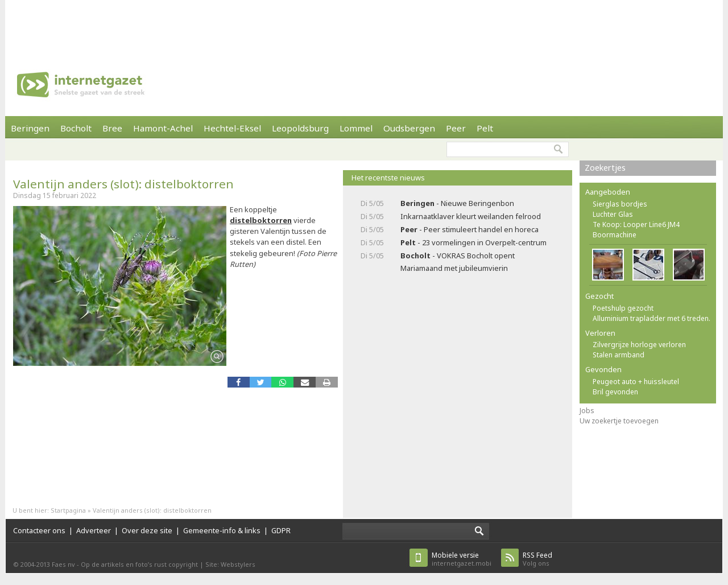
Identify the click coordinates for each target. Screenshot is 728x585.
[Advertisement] (364, 26)
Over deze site (147, 530)
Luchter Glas (613, 214)
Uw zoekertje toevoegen (619, 421)
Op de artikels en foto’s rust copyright (139, 564)
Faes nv (63, 564)
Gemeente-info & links (222, 530)
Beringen (30, 128)
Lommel (356, 128)
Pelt (485, 128)
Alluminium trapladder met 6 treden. (652, 318)
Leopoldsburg (300, 128)
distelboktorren (261, 220)
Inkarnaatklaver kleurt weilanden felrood (471, 216)
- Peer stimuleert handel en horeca (470, 229)
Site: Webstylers (230, 564)
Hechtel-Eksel (232, 128)
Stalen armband (619, 355)
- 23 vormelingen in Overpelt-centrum (473, 242)
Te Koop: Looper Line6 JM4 (636, 224)
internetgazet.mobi (462, 559)
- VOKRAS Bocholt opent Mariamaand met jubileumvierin (458, 261)
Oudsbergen (409, 128)
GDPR (281, 530)
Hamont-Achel (163, 128)
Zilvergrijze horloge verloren (639, 345)
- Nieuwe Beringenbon (457, 203)
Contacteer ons (39, 530)
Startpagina (68, 510)
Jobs (587, 411)
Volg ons (537, 559)
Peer (456, 128)
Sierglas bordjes (620, 204)
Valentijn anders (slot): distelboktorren (123, 184)
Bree (112, 128)
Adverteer (94, 530)
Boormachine (615, 235)
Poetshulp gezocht (623, 308)
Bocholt (76, 128)
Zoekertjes (605, 168)
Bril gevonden (615, 392)
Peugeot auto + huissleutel (636, 382)
